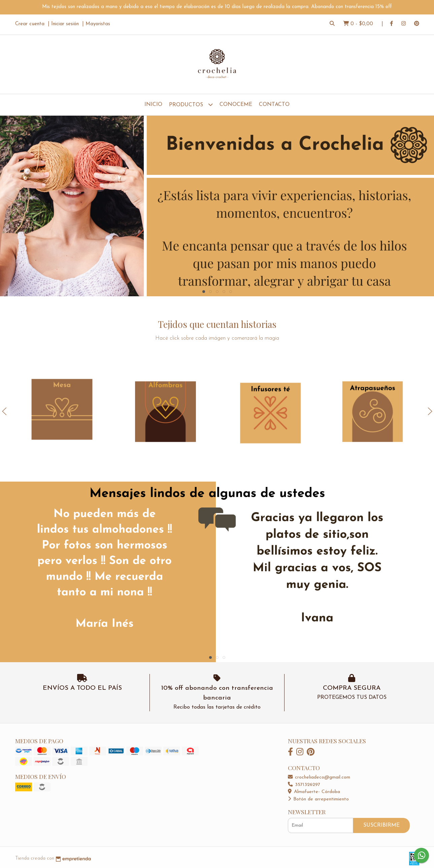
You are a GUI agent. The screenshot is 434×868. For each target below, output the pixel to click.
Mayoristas (98, 24)
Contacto (274, 105)
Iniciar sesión (65, 24)
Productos (191, 104)
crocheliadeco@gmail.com (319, 777)
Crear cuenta (30, 24)
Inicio (153, 105)
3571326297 (304, 785)
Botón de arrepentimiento (318, 799)
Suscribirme (381, 825)
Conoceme (236, 105)
